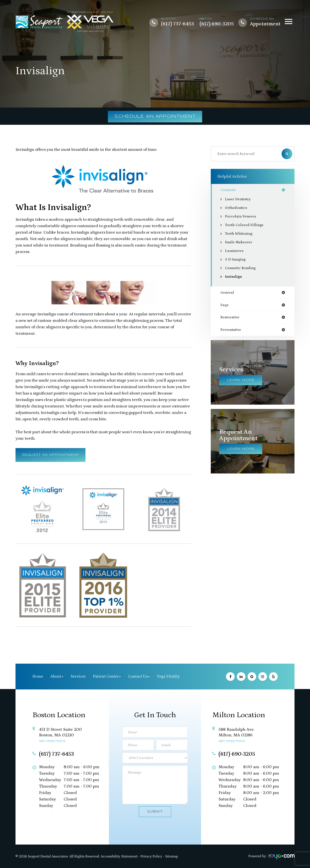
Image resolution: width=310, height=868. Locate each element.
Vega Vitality (168, 676)
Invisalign (234, 277)
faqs (225, 306)
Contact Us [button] (139, 676)
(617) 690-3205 (217, 24)
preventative (232, 331)
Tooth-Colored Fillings (246, 225)
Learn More (241, 382)
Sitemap (172, 856)
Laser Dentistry (239, 200)
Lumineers (235, 251)
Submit (155, 812)
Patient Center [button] (107, 676)
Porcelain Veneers (242, 217)
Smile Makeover (239, 243)
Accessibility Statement (119, 856)
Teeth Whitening (241, 234)
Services (78, 676)
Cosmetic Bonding (242, 268)
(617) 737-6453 (177, 24)
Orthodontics (237, 208)
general (228, 293)
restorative (231, 319)
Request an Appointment (50, 455)
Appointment (265, 24)
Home (38, 676)
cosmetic (229, 190)
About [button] (57, 676)
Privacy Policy (151, 856)
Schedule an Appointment (155, 116)
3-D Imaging (236, 260)
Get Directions (52, 741)
